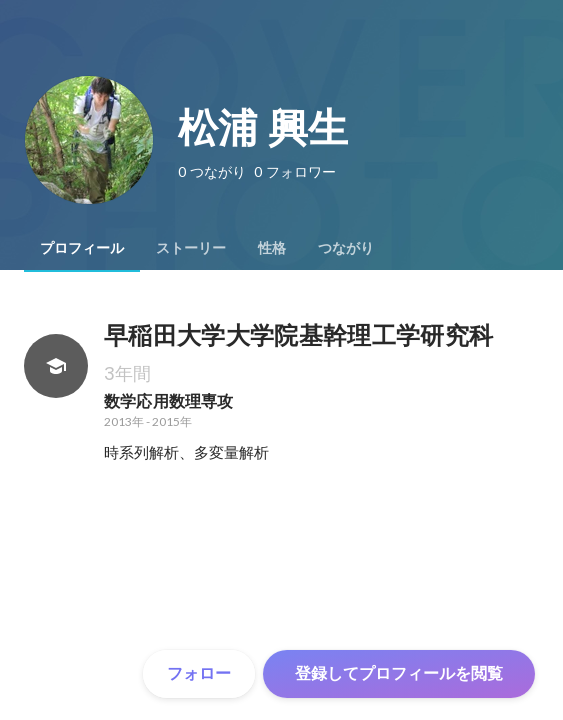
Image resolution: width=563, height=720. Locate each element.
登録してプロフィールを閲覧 (399, 673)
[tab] (82, 248)
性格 (272, 248)
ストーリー (191, 248)
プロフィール (82, 248)
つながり (346, 248)
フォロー (199, 673)
